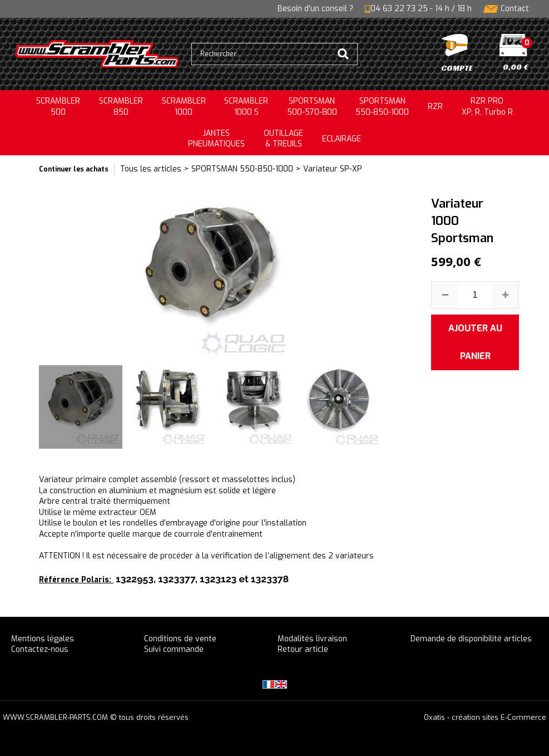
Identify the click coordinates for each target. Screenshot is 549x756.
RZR (435, 107)
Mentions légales (43, 639)
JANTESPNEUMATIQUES (216, 139)
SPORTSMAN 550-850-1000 (242, 169)
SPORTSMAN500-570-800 (312, 107)
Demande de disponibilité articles (471, 639)
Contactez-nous (40, 649)
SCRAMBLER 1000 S (246, 107)
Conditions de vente (180, 639)
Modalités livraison (312, 639)
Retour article (303, 649)
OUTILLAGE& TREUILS (283, 139)
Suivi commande (174, 649)
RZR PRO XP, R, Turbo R (487, 107)
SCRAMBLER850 (121, 107)
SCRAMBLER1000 (184, 107)
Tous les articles (151, 169)
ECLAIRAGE (342, 139)
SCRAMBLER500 (58, 107)
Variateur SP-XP (333, 169)
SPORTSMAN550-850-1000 (382, 107)
